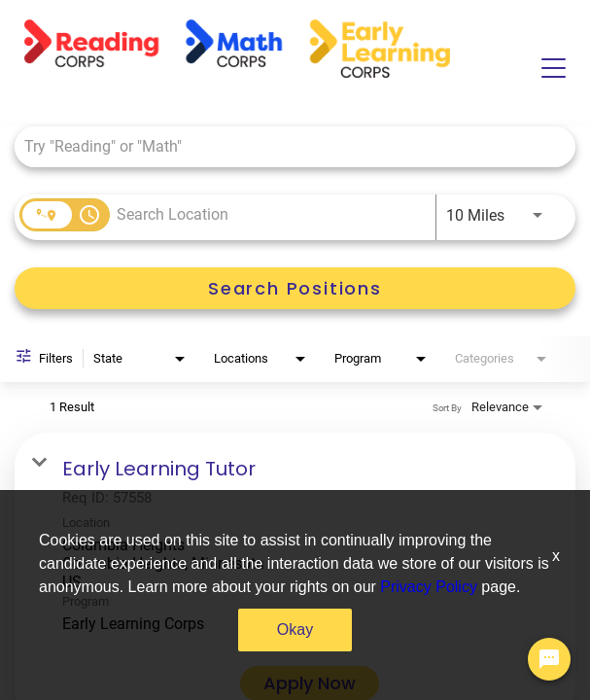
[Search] (295, 288)
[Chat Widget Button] (549, 659)
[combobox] (285, 146)
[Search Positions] (295, 288)
